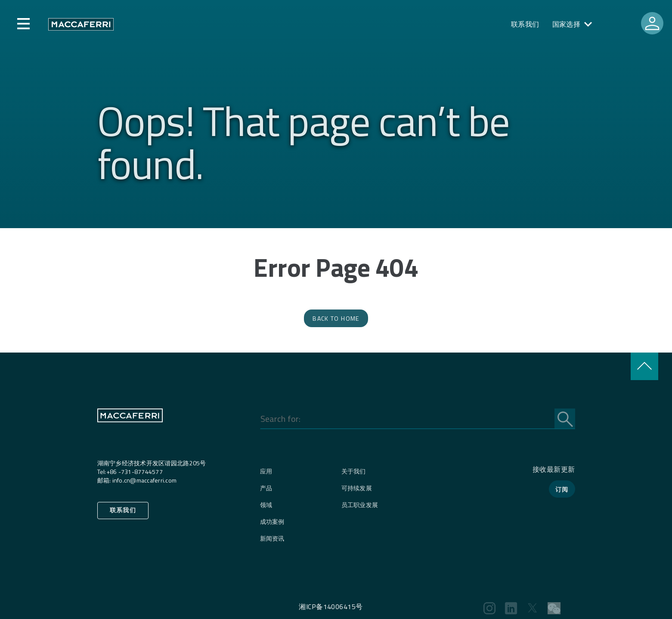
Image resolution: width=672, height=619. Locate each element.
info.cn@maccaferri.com (145, 480)
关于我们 (354, 471)
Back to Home (336, 318)
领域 (266, 505)
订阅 (562, 489)
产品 (266, 488)
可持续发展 (357, 488)
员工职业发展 (360, 505)
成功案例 (272, 522)
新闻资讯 (272, 538)
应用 (266, 471)
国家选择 (567, 24)
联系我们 (525, 24)
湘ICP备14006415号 (331, 607)
